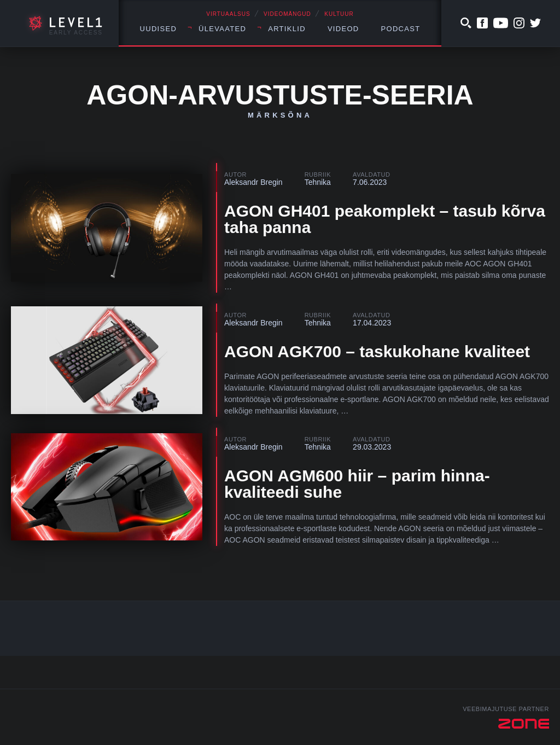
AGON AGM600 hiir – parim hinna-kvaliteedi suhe (357, 484)
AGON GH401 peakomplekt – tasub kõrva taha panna (385, 219)
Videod (343, 29)
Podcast (401, 29)
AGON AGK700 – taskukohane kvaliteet (377, 351)
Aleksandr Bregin (253, 182)
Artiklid (287, 29)
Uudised (159, 29)
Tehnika (318, 182)
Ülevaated (222, 29)
